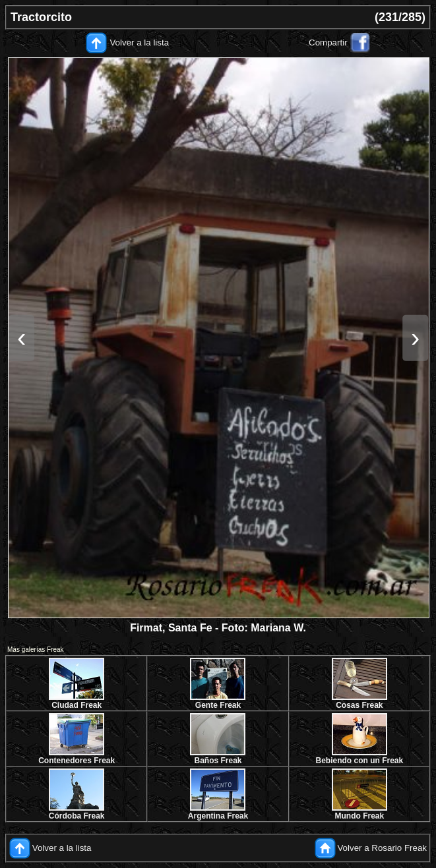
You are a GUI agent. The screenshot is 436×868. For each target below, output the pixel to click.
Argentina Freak (218, 816)
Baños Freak (218, 761)
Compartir (328, 43)
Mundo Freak (359, 816)
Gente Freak (218, 705)
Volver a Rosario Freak (382, 848)
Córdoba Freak (77, 816)
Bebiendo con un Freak (359, 761)
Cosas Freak (359, 705)
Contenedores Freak (77, 761)
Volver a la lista (139, 43)
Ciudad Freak (77, 705)
